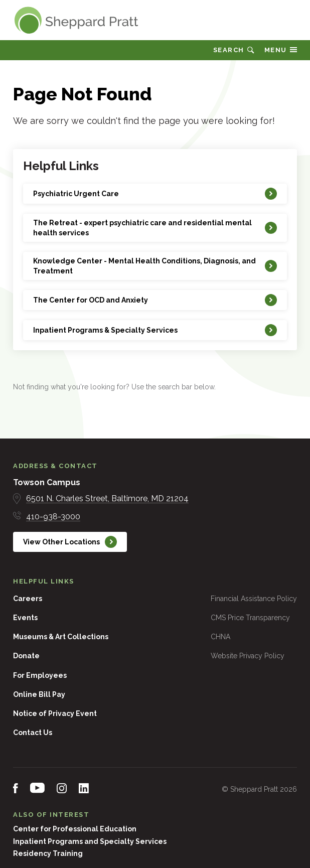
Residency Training (48, 853)
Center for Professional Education (75, 829)
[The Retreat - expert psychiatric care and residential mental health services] (155, 228)
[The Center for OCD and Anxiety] (155, 300)
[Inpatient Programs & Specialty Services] (155, 330)
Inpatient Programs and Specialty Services (90, 841)
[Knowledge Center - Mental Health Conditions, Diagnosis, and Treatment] (155, 266)
